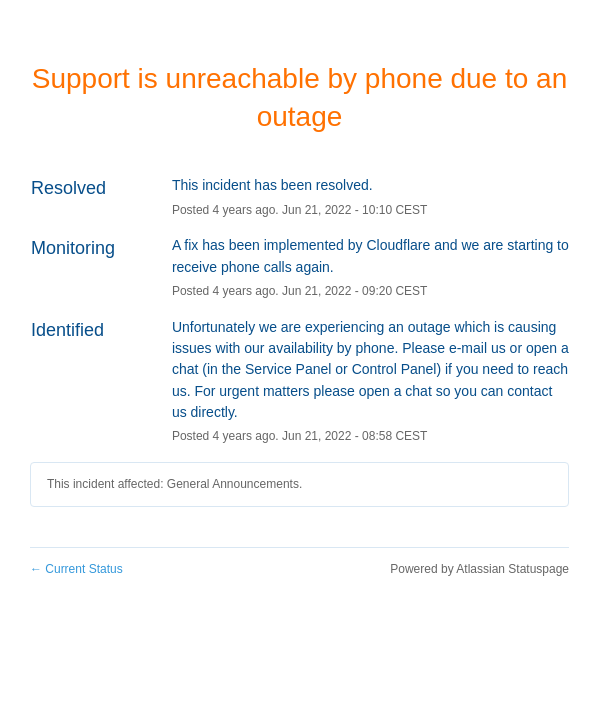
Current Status (76, 569)
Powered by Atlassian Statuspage (479, 569)
